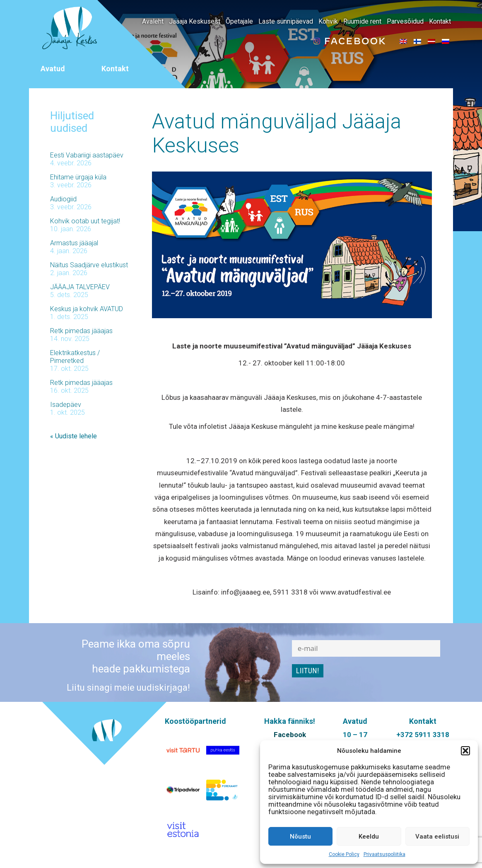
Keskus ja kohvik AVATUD (87, 309)
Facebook (290, 735)
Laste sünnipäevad (286, 21)
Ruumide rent (362, 21)
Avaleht (153, 21)
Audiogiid (63, 199)
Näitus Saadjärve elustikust (89, 265)
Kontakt (440, 21)
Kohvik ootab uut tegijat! (85, 221)
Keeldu (369, 837)
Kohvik (328, 21)
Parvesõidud (405, 21)
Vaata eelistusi (437, 837)
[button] (465, 751)
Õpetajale (239, 21)
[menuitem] (403, 41)
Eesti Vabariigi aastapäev (87, 155)
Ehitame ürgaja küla (78, 177)
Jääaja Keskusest (195, 21)
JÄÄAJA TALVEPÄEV (80, 287)
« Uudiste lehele (74, 436)
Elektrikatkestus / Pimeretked (75, 357)
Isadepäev (66, 405)
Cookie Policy (344, 854)
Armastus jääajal (74, 243)
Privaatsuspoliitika (384, 854)
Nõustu (300, 837)
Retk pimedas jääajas (81, 331)
